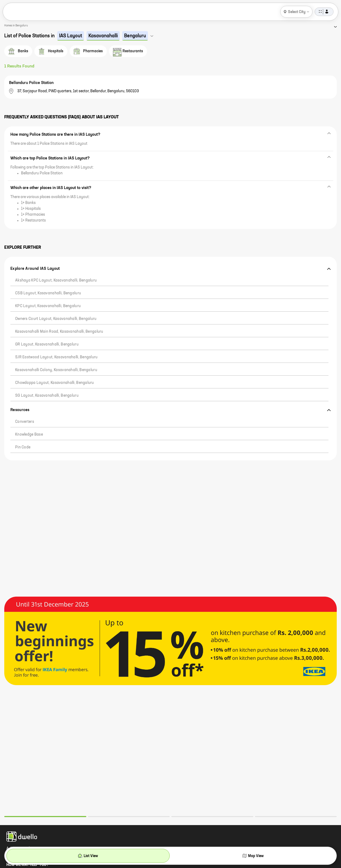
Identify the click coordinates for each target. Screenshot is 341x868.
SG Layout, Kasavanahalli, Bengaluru (47, 396)
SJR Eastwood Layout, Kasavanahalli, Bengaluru (56, 357)
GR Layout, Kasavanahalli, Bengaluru (47, 344)
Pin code (23, 447)
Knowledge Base (29, 435)
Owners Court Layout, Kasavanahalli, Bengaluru (56, 319)
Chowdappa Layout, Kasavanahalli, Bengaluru (55, 383)
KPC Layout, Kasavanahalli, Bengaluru (48, 306)
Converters (25, 422)
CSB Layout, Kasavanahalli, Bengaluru (48, 293)
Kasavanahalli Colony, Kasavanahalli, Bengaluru (56, 370)
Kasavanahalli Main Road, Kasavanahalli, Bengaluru (59, 332)
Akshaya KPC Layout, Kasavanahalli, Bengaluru (56, 280)
